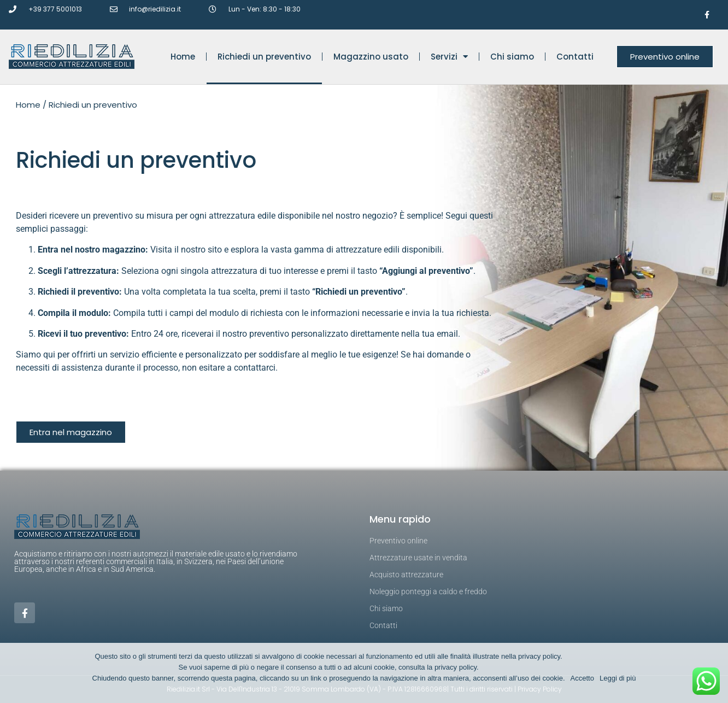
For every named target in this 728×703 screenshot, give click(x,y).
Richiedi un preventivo (264, 57)
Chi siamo (512, 57)
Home (183, 57)
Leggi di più (618, 678)
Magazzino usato (371, 57)
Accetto (582, 678)
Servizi (449, 57)
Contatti (575, 57)
